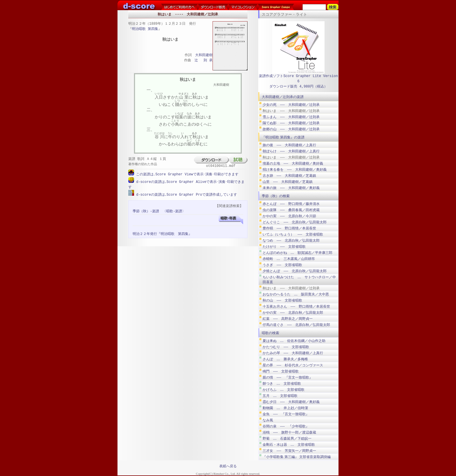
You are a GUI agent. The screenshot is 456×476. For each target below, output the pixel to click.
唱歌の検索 (270, 333)
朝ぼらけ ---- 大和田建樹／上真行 (291, 151)
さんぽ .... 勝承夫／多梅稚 (285, 359)
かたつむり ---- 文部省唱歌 (286, 347)
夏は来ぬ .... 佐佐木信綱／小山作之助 (294, 341)
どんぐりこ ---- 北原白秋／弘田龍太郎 (295, 222)
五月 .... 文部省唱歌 (280, 396)
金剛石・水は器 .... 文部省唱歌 (289, 445)
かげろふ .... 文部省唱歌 (284, 390)
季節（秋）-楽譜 (146, 211)
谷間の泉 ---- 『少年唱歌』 (286, 426)
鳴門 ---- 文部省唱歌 (281, 371)
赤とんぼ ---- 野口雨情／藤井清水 (291, 204)
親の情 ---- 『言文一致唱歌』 (288, 377)
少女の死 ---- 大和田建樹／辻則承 (291, 105)
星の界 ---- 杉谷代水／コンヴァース (293, 365)
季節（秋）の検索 (276, 196)
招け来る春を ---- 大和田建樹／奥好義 (295, 170)
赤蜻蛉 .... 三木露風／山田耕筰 (289, 259)
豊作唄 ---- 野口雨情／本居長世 (289, 228)
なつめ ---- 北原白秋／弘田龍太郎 (291, 240)
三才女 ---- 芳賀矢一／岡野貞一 (289, 451)
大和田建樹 (204, 55)
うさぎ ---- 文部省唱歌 (282, 265)
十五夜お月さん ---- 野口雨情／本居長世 (296, 306)
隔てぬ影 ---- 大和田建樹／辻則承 (291, 123)
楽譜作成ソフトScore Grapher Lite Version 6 (298, 79)
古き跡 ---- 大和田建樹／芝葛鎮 (289, 176)
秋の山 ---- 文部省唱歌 (282, 300)
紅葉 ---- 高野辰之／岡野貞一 (288, 319)
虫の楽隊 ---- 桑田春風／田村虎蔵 (291, 210)
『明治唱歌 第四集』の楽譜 (283, 137)
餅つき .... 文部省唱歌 (282, 384)
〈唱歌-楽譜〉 (174, 211)
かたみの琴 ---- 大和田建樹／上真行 (293, 353)
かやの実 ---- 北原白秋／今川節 (289, 216)
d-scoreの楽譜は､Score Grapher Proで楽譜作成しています (186, 194)
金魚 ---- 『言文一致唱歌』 (286, 414)
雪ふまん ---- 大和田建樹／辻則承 (291, 117)
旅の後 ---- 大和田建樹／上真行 (289, 145)
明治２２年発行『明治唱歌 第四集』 (162, 233)
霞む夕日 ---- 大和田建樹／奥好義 (291, 402)
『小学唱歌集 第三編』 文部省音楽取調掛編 (297, 457)
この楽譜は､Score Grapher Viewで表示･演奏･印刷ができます (186, 174)
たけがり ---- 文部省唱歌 (284, 247)
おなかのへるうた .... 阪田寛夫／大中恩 (296, 294)
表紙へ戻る (228, 466)
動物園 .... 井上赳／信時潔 (285, 408)
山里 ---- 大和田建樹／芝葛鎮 (288, 182)
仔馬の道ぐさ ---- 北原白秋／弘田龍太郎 (296, 325)
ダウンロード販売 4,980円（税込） (298, 87)
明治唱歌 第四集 (145, 29)
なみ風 (268, 420)
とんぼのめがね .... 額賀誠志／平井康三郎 (298, 253)
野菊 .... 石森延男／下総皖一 (287, 438)
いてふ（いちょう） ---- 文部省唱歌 (293, 234)
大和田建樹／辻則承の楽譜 (283, 97)
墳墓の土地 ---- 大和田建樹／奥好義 (293, 163)
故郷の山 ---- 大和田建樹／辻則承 (291, 129)
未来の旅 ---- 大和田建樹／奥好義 (291, 188)
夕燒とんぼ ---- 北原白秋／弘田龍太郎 (295, 271)
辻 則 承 (204, 61)
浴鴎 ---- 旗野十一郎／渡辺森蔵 (289, 432)
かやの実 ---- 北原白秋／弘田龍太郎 (293, 313)
